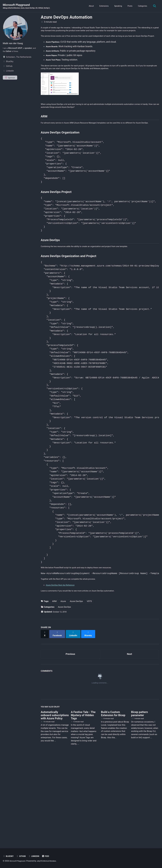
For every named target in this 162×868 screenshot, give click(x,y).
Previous (70, 738)
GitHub (23, 856)
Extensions (103, 6)
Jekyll (42, 861)
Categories (141, 6)
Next (129, 738)
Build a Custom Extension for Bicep (113, 800)
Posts (129, 6)
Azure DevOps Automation (67, 17)
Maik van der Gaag (14, 44)
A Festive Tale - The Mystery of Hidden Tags (83, 801)
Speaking (117, 6)
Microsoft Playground (30, 6)
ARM (54, 688)
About (90, 6)
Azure (63, 688)
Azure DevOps (76, 688)
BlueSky (9, 856)
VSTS (89, 688)
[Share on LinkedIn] (75, 719)
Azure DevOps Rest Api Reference (62, 671)
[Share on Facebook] (58, 719)
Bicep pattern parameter (139, 800)
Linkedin (37, 856)
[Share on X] (45, 719)
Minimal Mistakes (54, 861)
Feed (49, 856)
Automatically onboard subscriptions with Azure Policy (55, 801)
